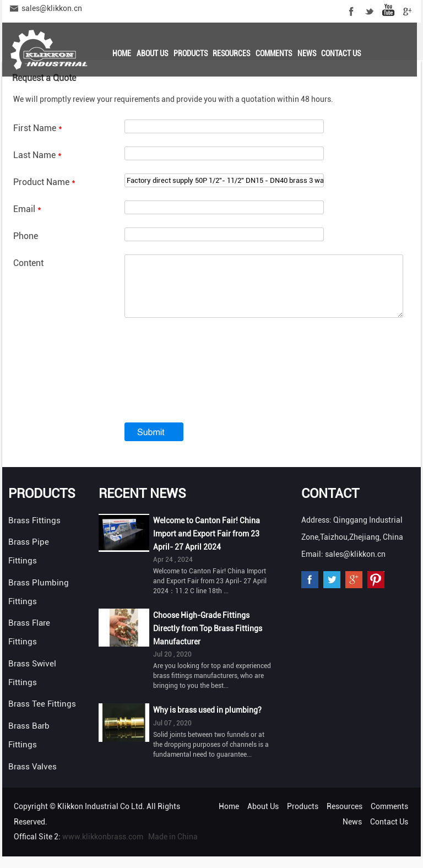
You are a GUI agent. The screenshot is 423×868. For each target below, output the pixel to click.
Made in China (173, 848)
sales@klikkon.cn (52, 8)
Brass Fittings (34, 532)
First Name (38, 128)
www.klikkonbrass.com (103, 848)
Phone (26, 236)
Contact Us (341, 53)
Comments (274, 53)
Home (122, 53)
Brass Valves (32, 778)
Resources (231, 53)
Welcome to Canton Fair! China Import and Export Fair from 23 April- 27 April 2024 (207, 545)
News (307, 53)
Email (27, 209)
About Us (152, 53)
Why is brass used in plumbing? (207, 721)
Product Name (44, 182)
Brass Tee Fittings (42, 715)
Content (28, 263)
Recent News (142, 505)
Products (191, 53)
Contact (330, 505)
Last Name (37, 155)
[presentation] (208, 390)
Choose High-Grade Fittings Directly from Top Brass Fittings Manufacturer (208, 640)
